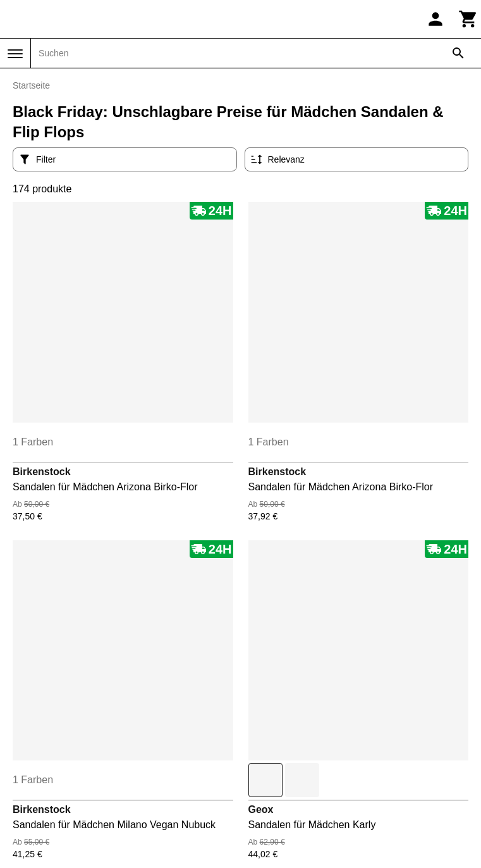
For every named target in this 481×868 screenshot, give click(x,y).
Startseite (31, 85)
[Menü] (15, 54)
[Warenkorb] (468, 19)
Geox (261, 809)
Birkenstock (42, 472)
